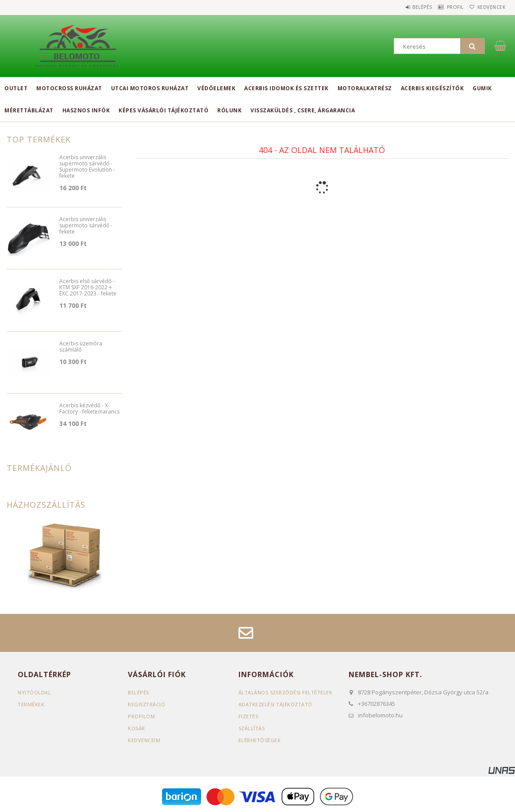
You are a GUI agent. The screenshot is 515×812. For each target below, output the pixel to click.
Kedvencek (488, 7)
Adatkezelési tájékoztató (275, 704)
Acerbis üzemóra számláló (81, 347)
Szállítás (252, 728)
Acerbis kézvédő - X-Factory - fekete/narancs (89, 409)
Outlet (16, 88)
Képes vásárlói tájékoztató (163, 110)
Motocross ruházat (69, 88)
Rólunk (229, 110)
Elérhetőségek (260, 740)
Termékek (31, 704)
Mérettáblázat (29, 110)
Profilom (141, 716)
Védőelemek (216, 88)
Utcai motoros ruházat (150, 88)
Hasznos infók (86, 110)
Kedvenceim (144, 740)
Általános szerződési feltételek (286, 692)
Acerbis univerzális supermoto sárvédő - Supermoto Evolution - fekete (87, 167)
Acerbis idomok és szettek (286, 88)
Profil (444, 7)
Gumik (482, 88)
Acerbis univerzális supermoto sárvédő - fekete (86, 226)
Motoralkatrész (365, 88)
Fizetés (248, 716)
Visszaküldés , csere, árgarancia (303, 110)
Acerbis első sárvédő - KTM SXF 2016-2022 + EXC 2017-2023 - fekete (88, 288)
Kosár (136, 728)
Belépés (404, 7)
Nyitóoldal (34, 692)
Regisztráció (146, 704)
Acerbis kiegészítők (432, 88)
